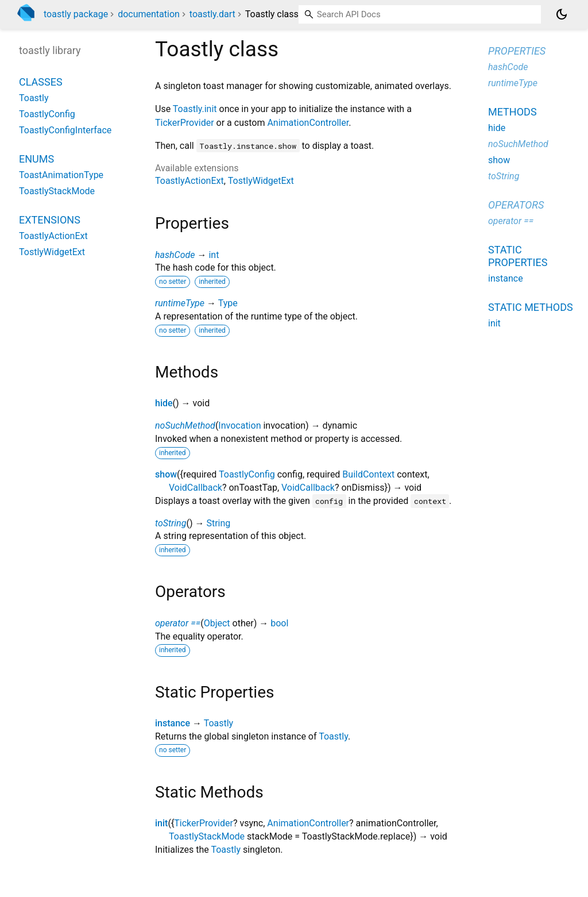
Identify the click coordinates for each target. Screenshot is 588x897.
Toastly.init (195, 109)
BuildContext (368, 474)
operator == (178, 623)
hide (164, 403)
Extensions (50, 220)
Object (217, 623)
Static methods (531, 307)
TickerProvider (185, 123)
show (166, 474)
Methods (512, 112)
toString (171, 523)
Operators (516, 205)
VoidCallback (196, 488)
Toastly (219, 723)
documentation (149, 14)
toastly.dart (212, 14)
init (161, 823)
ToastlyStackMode (207, 836)
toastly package (76, 14)
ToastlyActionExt (189, 181)
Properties (517, 51)
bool (279, 623)
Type (228, 303)
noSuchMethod (185, 426)
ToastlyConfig (247, 474)
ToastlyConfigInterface (65, 130)
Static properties (518, 256)
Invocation (239, 426)
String (218, 523)
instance (173, 723)
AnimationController (308, 123)
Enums (36, 159)
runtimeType (180, 303)
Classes (41, 82)
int (214, 255)
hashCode (175, 255)
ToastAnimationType (61, 175)
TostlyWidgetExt (261, 181)
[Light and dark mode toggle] (562, 14)
